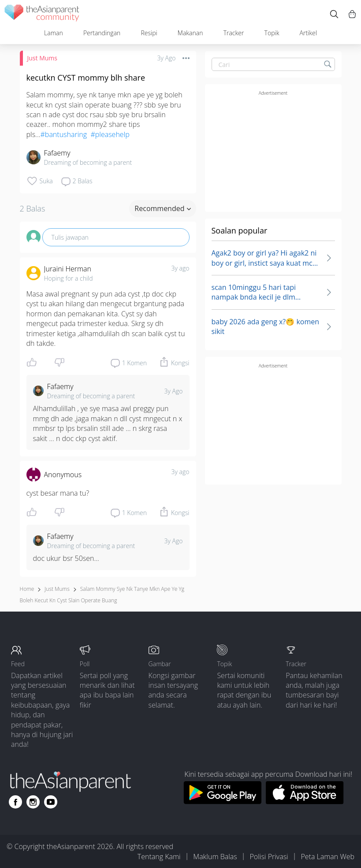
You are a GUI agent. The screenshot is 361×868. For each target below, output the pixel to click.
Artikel (308, 33)
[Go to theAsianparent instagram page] (33, 802)
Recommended (162, 208)
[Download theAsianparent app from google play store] (222, 801)
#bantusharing (64, 134)
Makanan (190, 33)
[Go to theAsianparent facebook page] (15, 802)
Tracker (234, 33)
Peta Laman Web (328, 857)
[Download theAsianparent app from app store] (305, 801)
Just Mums (42, 58)
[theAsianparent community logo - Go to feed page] (42, 14)
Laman (54, 33)
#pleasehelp (110, 134)
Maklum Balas (215, 857)
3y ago (180, 268)
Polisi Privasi (269, 857)
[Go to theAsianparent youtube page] (51, 802)
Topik (272, 33)
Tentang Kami (159, 857)
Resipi (149, 33)
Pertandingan (102, 33)
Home (27, 589)
